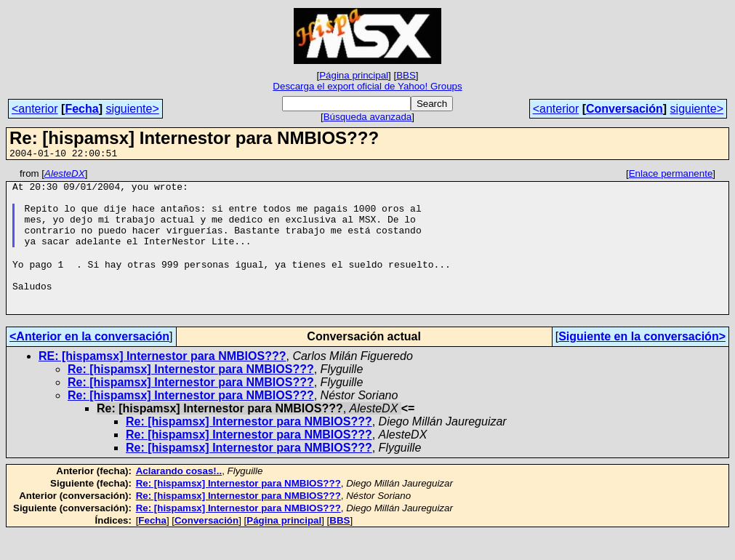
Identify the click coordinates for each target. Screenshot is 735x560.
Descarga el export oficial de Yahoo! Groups (367, 86)
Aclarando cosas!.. (179, 498)
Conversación (624, 109)
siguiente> (132, 109)
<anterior (35, 109)
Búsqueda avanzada (368, 117)
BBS (406, 75)
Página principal (354, 75)
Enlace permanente (671, 176)
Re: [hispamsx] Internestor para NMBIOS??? (191, 396)
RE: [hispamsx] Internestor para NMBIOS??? (162, 383)
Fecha (81, 109)
